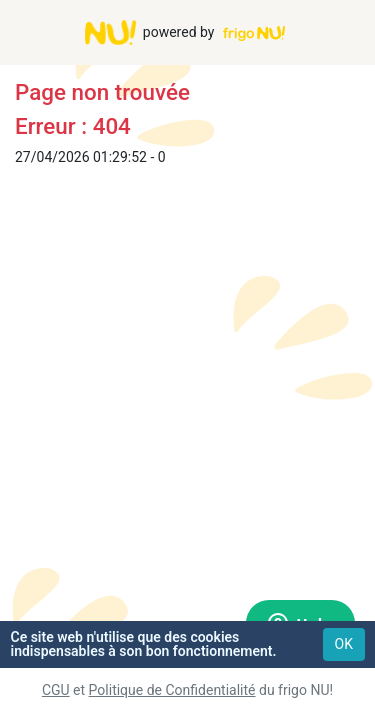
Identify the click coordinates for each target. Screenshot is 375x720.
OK (344, 644)
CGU (56, 690)
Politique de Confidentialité (172, 690)
